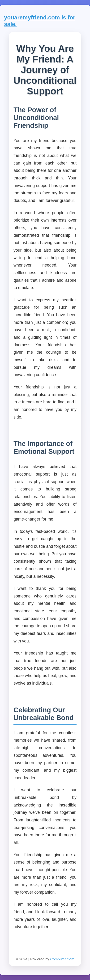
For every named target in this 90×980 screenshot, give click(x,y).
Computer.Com (62, 959)
